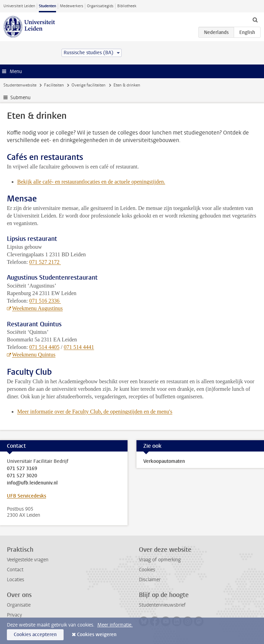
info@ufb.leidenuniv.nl (32, 483)
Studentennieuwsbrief (162, 605)
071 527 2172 (45, 262)
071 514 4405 (44, 347)
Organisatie (19, 605)
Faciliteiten (54, 85)
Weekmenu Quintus (34, 355)
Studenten (47, 6)
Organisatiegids (100, 6)
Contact (15, 570)
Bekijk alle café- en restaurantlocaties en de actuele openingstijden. (91, 182)
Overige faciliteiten (89, 85)
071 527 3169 (22, 469)
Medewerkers (71, 6)
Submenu (20, 98)
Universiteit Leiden (19, 6)
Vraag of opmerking (160, 560)
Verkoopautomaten (164, 461)
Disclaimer (150, 580)
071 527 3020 (22, 476)
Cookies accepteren (35, 635)
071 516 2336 (45, 301)
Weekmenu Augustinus (37, 308)
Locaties (15, 580)
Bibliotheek (127, 6)
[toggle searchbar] (255, 20)
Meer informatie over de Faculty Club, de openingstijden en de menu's (95, 412)
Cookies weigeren (97, 635)
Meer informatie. (115, 625)
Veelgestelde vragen (28, 560)
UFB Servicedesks (26, 496)
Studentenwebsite (20, 85)
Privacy (14, 615)
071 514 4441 (79, 347)
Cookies (147, 570)
